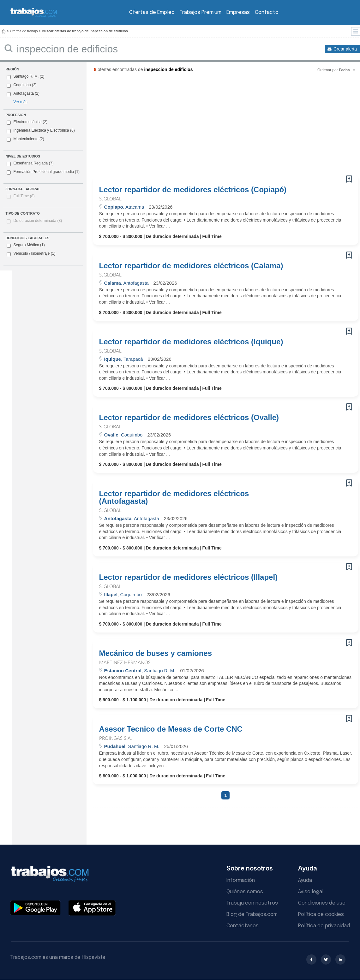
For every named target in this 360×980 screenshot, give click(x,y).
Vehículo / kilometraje (31, 254)
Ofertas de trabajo (24, 31)
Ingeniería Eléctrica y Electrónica (41, 130)
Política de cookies (321, 915)
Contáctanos (243, 926)
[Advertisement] (212, 126)
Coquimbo (22, 85)
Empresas (238, 12)
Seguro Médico (26, 245)
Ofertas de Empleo (152, 12)
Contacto (267, 12)
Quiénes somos (245, 892)
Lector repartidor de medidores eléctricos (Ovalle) (189, 418)
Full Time (24, 196)
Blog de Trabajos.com (252, 915)
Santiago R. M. (26, 76)
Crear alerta (345, 49)
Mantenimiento (26, 139)
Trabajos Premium (201, 12)
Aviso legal (311, 892)
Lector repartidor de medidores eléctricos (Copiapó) (193, 190)
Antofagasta (24, 93)
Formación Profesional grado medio (43, 172)
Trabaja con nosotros (252, 903)
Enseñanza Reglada (30, 163)
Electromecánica (27, 122)
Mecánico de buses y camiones (156, 653)
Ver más (20, 102)
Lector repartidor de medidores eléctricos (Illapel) (189, 577)
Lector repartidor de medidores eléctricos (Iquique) (191, 342)
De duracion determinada (38, 221)
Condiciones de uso (322, 903)
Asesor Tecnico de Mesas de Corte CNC (171, 729)
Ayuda (305, 880)
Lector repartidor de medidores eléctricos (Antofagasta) (174, 497)
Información (241, 880)
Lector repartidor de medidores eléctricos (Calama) (191, 266)
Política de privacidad (324, 926)
